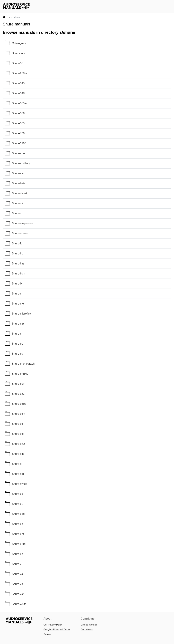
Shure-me (18, 304)
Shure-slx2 (18, 444)
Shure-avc (18, 173)
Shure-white (19, 604)
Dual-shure (19, 53)
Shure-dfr (18, 203)
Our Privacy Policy (53, 625)
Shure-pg (18, 354)
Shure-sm (18, 454)
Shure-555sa (20, 103)
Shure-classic (20, 193)
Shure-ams (19, 153)
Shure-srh (18, 474)
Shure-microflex (21, 314)
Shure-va (17, 574)
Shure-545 (18, 83)
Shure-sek (18, 434)
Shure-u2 (18, 504)
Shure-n (17, 334)
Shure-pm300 (20, 374)
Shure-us (17, 554)
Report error (87, 629)
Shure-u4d (18, 514)
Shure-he (18, 254)
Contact (47, 634)
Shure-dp (18, 213)
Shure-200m (19, 73)
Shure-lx (17, 284)
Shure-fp (17, 243)
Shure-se (17, 424)
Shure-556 (18, 113)
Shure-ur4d (19, 544)
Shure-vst (18, 594)
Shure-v (17, 564)
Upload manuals (89, 625)
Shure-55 (18, 63)
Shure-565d (19, 123)
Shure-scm (18, 414)
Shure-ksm (18, 274)
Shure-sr (17, 464)
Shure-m (17, 294)
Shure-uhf (18, 534)
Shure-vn (17, 584)
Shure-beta (19, 183)
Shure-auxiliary (21, 163)
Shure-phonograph (23, 364)
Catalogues (19, 43)
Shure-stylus (19, 484)
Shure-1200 (19, 143)
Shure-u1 (18, 494)
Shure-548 (18, 93)
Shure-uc (17, 524)
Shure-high (19, 264)
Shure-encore (20, 233)
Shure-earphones (22, 223)
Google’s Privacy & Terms (57, 629)
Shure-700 (18, 133)
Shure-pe (18, 344)
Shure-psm (19, 384)
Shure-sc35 (19, 404)
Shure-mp (18, 324)
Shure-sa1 (18, 394)
